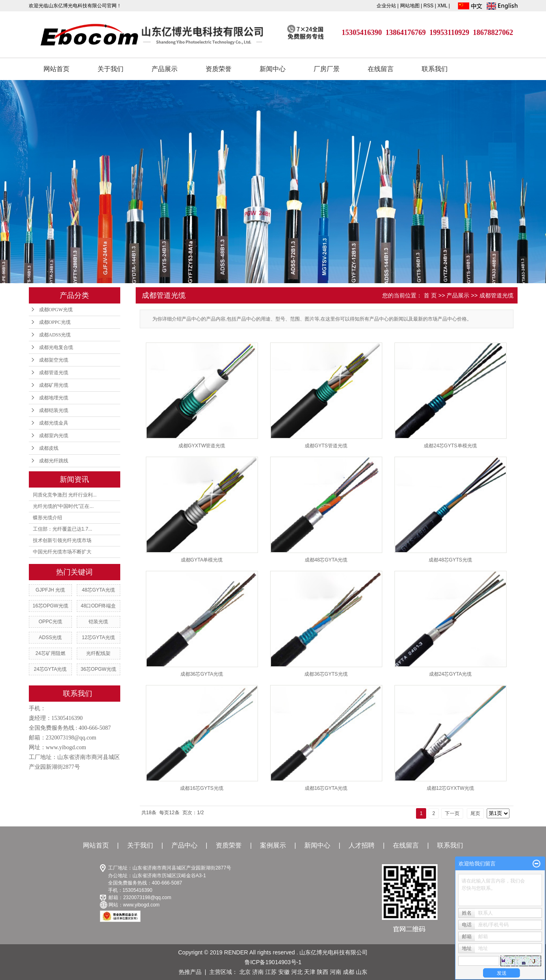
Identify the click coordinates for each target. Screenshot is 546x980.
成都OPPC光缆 (55, 322)
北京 (245, 972)
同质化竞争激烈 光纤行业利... (65, 495)
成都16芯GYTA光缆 (326, 788)
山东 (362, 972)
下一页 (452, 813)
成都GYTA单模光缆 (202, 560)
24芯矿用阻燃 (50, 653)
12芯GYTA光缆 (99, 637)
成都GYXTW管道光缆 (202, 446)
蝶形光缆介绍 (48, 518)
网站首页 (56, 69)
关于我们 (110, 69)
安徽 (284, 972)
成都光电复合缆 (56, 347)
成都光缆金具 (54, 423)
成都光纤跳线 (54, 461)
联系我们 (435, 69)
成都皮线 (49, 448)
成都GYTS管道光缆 (326, 446)
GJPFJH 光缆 (51, 590)
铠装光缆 (98, 622)
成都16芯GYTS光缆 (201, 788)
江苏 (271, 972)
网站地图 (411, 6)
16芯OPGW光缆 (50, 606)
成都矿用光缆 (54, 385)
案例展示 (273, 845)
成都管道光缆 (54, 373)
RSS (428, 6)
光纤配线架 (98, 653)
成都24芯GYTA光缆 (450, 674)
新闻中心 (273, 69)
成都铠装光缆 (54, 410)
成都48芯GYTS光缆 (450, 560)
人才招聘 (362, 845)
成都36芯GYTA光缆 (202, 674)
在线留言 (381, 69)
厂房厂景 (327, 69)
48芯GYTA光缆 (99, 590)
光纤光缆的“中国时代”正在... (63, 506)
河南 (336, 972)
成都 (349, 972)
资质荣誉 (219, 69)
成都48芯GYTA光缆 (326, 560)
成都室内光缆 (54, 436)
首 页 (430, 295)
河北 (297, 972)
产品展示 (165, 69)
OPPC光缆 (50, 622)
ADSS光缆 (51, 637)
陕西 (323, 972)
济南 (258, 972)
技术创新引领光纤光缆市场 (62, 540)
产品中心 (184, 845)
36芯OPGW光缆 (98, 669)
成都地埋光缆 (54, 398)
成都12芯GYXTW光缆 (450, 788)
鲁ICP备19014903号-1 (273, 962)
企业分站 (386, 6)
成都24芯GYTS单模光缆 (450, 446)
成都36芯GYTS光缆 (326, 674)
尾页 (475, 813)
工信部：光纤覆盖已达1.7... (63, 529)
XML (442, 6)
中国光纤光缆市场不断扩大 (62, 552)
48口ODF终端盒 (99, 606)
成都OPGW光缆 (56, 310)
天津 (310, 972)
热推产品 (190, 972)
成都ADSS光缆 (55, 335)
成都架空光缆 (54, 360)
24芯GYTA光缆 (50, 669)
